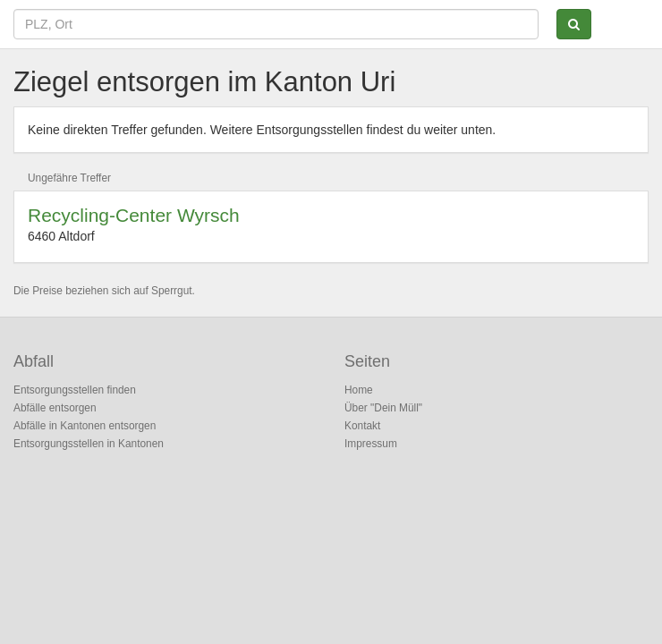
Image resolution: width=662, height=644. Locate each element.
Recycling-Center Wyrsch (134, 215)
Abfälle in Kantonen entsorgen (85, 426)
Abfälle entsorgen (55, 408)
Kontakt (362, 426)
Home (359, 390)
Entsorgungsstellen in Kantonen (89, 444)
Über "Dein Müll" (383, 408)
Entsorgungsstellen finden (75, 390)
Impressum (371, 444)
